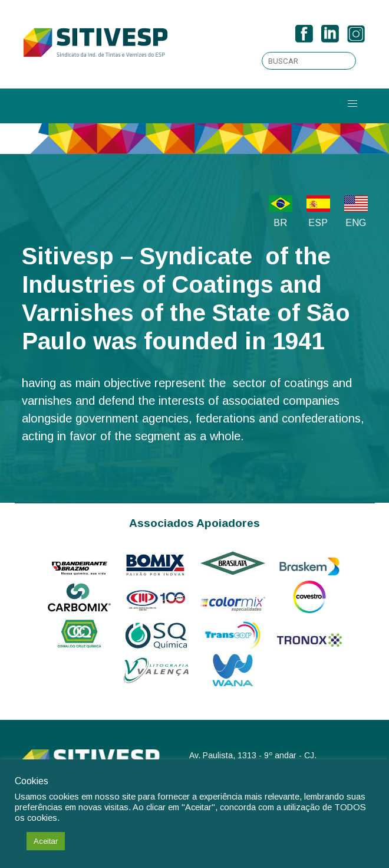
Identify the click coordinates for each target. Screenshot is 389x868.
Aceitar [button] (46, 841)
